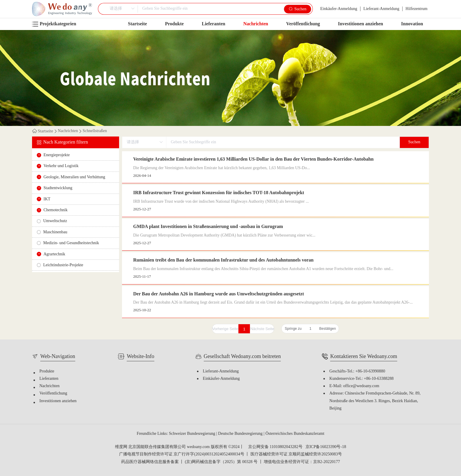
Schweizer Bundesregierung (193, 434)
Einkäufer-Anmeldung (339, 9)
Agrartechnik (54, 254)
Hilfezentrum (416, 9)
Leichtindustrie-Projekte (63, 265)
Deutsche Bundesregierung (241, 434)
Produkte (174, 24)
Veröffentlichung (303, 24)
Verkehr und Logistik (61, 166)
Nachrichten (256, 24)
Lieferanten (213, 24)
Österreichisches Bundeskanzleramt (295, 434)
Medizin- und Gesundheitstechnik (71, 243)
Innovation (412, 24)
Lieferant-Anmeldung (381, 9)
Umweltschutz (55, 221)
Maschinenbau (55, 232)
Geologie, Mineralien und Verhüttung (74, 177)
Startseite (137, 24)
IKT (47, 199)
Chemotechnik (56, 210)
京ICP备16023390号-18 (326, 447)
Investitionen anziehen (361, 24)
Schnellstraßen (95, 131)
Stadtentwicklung (58, 188)
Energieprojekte (57, 155)
